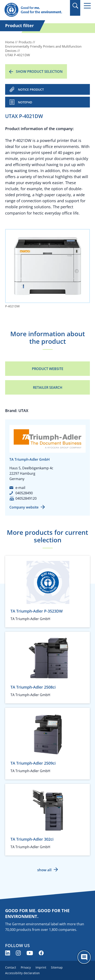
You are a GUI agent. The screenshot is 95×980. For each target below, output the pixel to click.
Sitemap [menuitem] (57, 967)
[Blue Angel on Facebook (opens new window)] (41, 953)
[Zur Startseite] (35, 10)
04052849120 (26, 498)
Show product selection (39, 72)
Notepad (25, 102)
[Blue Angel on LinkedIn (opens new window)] (8, 953)
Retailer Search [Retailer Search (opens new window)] (48, 387)
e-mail (20, 488)
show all (44, 870)
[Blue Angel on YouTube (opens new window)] (30, 953)
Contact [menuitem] (11, 967)
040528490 (24, 493)
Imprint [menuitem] (41, 967)
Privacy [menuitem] (26, 967)
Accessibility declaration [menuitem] (22, 973)
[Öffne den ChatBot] (84, 957)
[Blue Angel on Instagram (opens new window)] (18, 953)
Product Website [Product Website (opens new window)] (48, 369)
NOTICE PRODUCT (31, 89)
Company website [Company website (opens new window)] (24, 507)
